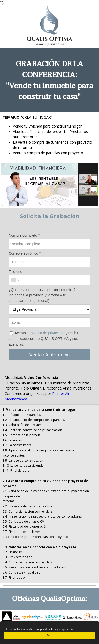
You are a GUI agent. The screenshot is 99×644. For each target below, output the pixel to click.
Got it (49, 635)
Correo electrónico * (25, 253)
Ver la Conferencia (49, 355)
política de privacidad (48, 333)
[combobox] (15, 280)
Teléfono (15, 272)
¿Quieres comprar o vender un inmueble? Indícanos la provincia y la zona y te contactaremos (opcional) (42, 295)
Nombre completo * (24, 235)
